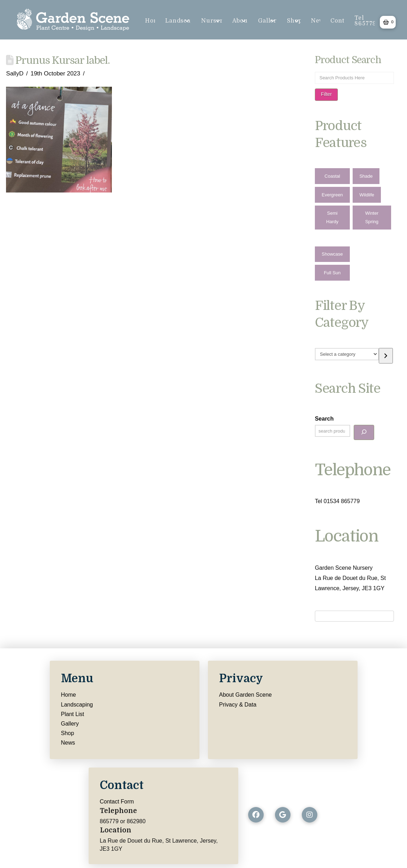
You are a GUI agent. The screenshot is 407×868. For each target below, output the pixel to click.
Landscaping (77, 705)
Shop (68, 733)
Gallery (70, 724)
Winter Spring (372, 217)
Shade (366, 176)
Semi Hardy (332, 217)
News (68, 743)
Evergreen (332, 195)
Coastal (332, 176)
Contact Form (117, 802)
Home (69, 695)
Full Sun (332, 273)
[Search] (364, 432)
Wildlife (367, 195)
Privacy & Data (238, 705)
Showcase (332, 254)
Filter (326, 94)
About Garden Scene (246, 695)
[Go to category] (386, 356)
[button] (388, 22)
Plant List (73, 714)
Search (324, 419)
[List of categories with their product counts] (347, 354)
